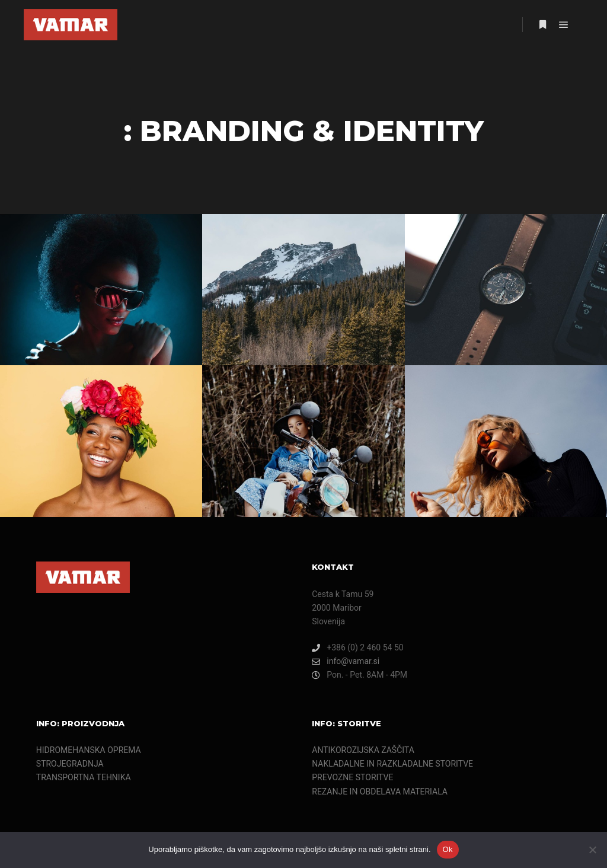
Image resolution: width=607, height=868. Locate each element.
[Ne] (592, 850)
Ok (448, 849)
